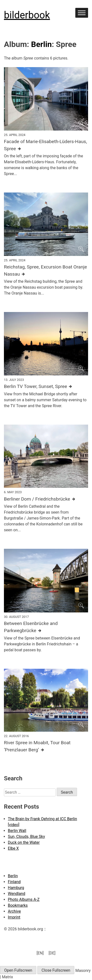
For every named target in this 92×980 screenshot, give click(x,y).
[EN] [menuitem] (40, 953)
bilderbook (27, 15)
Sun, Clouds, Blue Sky (26, 837)
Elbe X (13, 848)
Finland (14, 882)
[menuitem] (40, 953)
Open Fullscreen (18, 970)
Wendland (17, 894)
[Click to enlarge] (46, 99)
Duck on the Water (24, 842)
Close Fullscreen (56, 970)
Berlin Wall (17, 831)
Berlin (41, 44)
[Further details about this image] (46, 145)
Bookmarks (18, 905)
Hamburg (16, 888)
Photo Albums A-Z (24, 899)
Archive (14, 911)
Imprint (14, 917)
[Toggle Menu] (82, 13)
